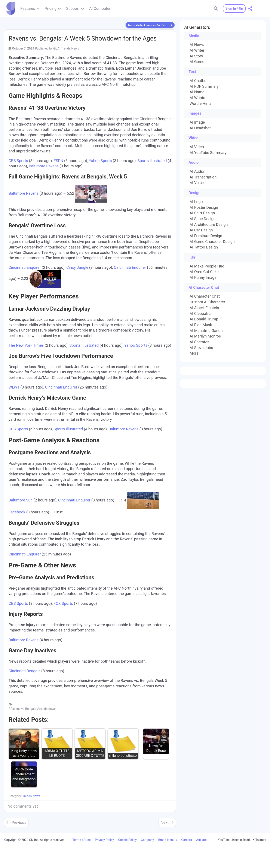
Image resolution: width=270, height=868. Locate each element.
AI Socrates (199, 342)
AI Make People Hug (207, 266)
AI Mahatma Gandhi (207, 331)
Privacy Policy (105, 840)
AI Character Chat (205, 296)
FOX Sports (63, 603)
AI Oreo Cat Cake (204, 272)
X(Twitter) (259, 840)
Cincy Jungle (77, 267)
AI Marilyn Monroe (205, 336)
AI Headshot (200, 128)
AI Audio (197, 171)
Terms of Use (81, 840)
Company (148, 840)
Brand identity (168, 840)
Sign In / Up (234, 8)
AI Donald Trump (204, 319)
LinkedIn (236, 840)
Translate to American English (147, 25)
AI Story (196, 56)
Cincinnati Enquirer (25, 267)
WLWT (14, 387)
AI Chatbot (199, 81)
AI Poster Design (204, 208)
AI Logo (196, 202)
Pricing (51, 8)
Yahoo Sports (100, 161)
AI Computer (100, 8)
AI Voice (197, 183)
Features (28, 8)
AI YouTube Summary (208, 153)
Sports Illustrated (152, 161)
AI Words (197, 98)
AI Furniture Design (206, 236)
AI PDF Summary (204, 86)
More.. (195, 353)
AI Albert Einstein (204, 308)
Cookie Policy (127, 840)
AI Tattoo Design (204, 247)
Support (73, 8)
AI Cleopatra (200, 314)
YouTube (224, 840)
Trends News (31, 796)
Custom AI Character (207, 302)
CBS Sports (18, 161)
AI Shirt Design (202, 213)
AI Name (197, 92)
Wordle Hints (201, 104)
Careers (187, 840)
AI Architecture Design (209, 225)
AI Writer (197, 50)
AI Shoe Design (202, 219)
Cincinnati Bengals (24, 671)
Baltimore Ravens (44, 166)
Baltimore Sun (21, 500)
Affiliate (201, 840)
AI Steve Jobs (201, 348)
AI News (197, 45)
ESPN (58, 161)
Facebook (17, 512)
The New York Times (26, 345)
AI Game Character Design (212, 242)
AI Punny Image (203, 278)
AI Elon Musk (201, 325)
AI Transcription (203, 177)
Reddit (247, 840)
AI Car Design (201, 230)
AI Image (197, 122)
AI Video (197, 147)
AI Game (197, 62)
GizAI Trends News (66, 49)
